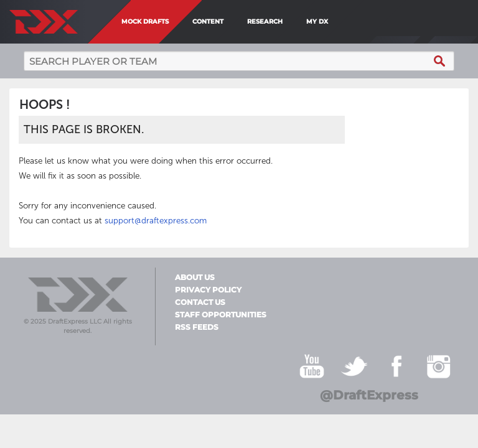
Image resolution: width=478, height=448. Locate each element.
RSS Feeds (197, 327)
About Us (195, 278)
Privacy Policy (208, 290)
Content (208, 21)
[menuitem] (339, 22)
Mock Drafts (145, 21)
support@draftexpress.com (156, 221)
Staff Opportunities (221, 315)
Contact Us (200, 302)
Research (265, 21)
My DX (317, 21)
